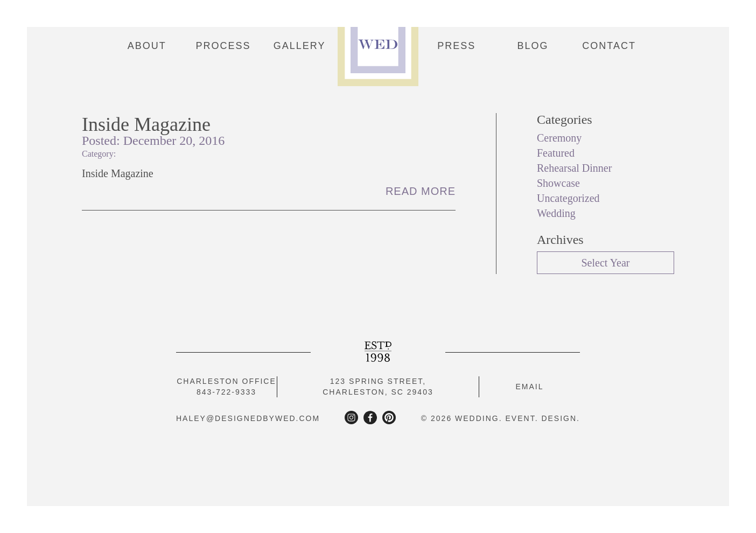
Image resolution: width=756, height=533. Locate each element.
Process (223, 46)
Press (456, 46)
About (147, 46)
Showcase (558, 183)
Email (529, 387)
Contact (609, 46)
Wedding (556, 213)
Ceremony (559, 138)
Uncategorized (568, 198)
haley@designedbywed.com (248, 418)
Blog (533, 46)
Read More (421, 191)
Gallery (300, 46)
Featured (556, 153)
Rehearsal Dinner (574, 168)
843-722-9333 (226, 392)
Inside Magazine (146, 124)
